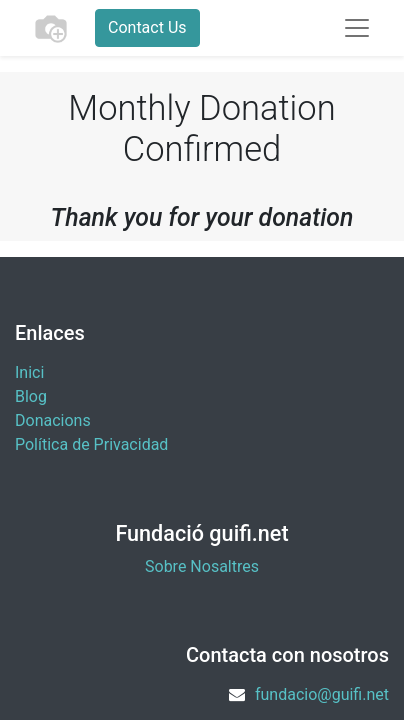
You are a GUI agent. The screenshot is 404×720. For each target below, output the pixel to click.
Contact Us (147, 27)
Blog (31, 396)
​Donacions (53, 420)
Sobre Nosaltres (202, 566)
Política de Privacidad (91, 444)
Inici (29, 372)
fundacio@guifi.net (322, 694)
